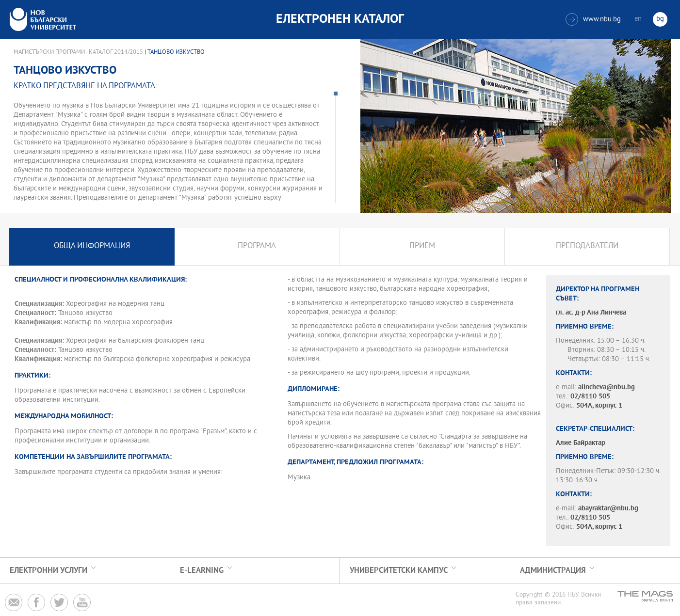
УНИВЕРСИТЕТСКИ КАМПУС (399, 571)
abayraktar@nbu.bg (608, 509)
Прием (422, 246)
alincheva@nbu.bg (607, 387)
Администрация (553, 571)
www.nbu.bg (593, 19)
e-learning (202, 571)
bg (660, 19)
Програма (257, 246)
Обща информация (92, 246)
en (638, 19)
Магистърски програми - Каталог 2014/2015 (78, 52)
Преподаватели (587, 246)
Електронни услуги (49, 571)
